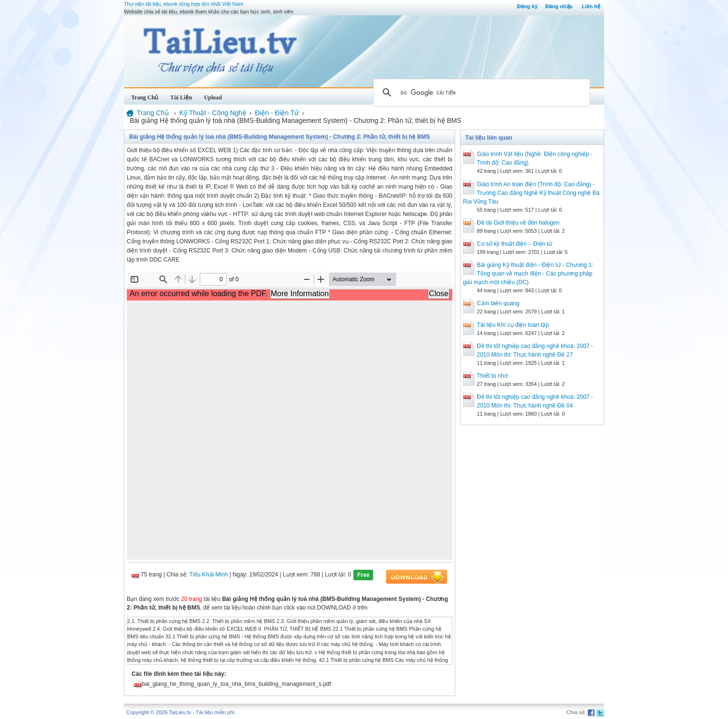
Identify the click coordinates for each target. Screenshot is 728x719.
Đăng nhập (559, 6)
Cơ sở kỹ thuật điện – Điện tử (515, 244)
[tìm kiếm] (480, 93)
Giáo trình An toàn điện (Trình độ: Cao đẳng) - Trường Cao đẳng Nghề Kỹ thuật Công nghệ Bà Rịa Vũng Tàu (531, 193)
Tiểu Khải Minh (208, 575)
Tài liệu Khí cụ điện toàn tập (513, 325)
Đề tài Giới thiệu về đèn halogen (518, 223)
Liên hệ (591, 6)
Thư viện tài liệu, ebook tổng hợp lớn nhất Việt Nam (184, 4)
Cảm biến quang (498, 303)
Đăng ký (528, 6)
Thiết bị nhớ (492, 376)
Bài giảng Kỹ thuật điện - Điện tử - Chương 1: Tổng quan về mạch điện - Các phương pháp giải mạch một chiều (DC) (528, 274)
